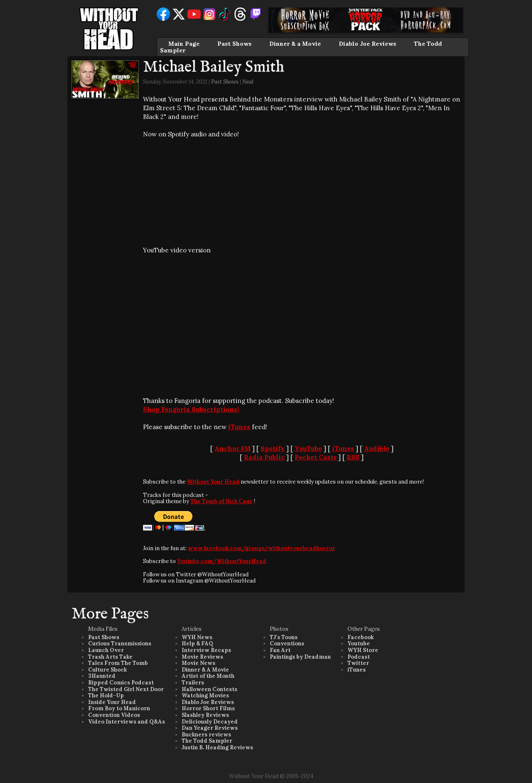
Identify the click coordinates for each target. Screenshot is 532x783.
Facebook (361, 637)
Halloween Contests (209, 689)
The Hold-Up (106, 695)
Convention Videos (114, 715)
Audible (377, 448)
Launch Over (106, 650)
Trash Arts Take (110, 657)
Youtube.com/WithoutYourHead (222, 561)
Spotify (273, 448)
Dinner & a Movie (295, 44)
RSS (353, 457)
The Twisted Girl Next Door (126, 689)
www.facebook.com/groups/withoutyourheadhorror (261, 548)
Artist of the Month (208, 676)
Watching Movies (205, 695)
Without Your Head (213, 482)
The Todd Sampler (207, 741)
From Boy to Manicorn (119, 708)
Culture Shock (107, 670)
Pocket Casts (316, 457)
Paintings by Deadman (300, 657)
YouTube (308, 448)
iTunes (239, 427)
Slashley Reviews (205, 715)
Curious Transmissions (120, 643)
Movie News (198, 663)
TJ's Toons (284, 637)
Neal (248, 82)
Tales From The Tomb (118, 663)
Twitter (358, 663)
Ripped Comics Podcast (121, 683)
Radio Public (264, 457)
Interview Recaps (206, 650)
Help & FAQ (197, 643)
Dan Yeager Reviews (210, 728)
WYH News (197, 637)
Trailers (193, 683)
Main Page (184, 44)
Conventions (287, 643)
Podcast (359, 657)
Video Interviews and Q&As (127, 722)
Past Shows (234, 44)
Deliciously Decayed (210, 722)
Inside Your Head (112, 702)
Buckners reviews (206, 735)
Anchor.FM (233, 448)
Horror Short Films (208, 708)
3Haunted (102, 676)
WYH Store (363, 650)
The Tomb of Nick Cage (222, 501)
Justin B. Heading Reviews (217, 747)
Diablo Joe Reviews (367, 44)
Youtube (359, 643)
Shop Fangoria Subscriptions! (191, 409)
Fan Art (280, 650)
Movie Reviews (202, 657)
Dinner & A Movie (205, 670)
